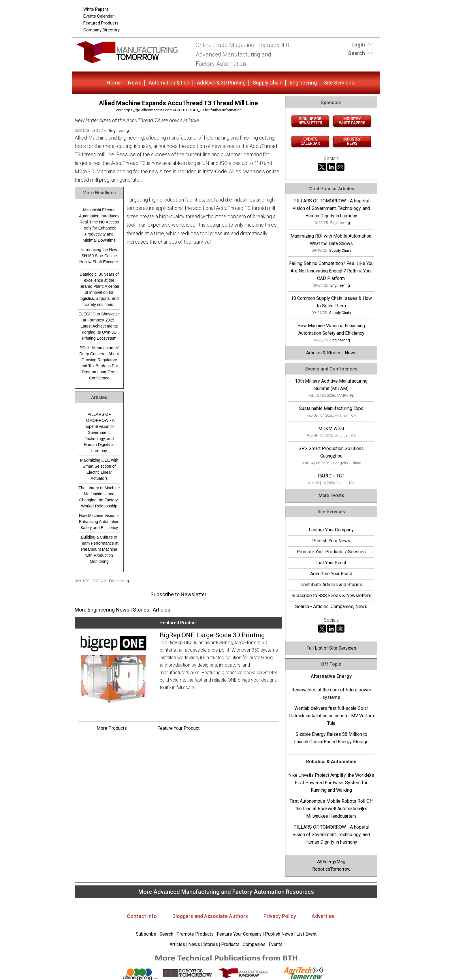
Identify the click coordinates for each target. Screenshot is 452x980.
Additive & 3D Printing (221, 83)
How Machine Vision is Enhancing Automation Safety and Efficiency (99, 522)
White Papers (96, 9)
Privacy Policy (280, 916)
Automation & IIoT (169, 83)
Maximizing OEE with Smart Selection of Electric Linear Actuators (99, 469)
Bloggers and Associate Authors (210, 916)
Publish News (279, 934)
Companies (254, 944)
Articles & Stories (324, 353)
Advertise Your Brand (331, 574)
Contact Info (142, 916)
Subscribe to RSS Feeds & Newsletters (331, 596)
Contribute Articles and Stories (331, 585)
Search (166, 934)
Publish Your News (331, 541)
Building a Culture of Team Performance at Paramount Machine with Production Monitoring (99, 549)
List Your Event (331, 563)
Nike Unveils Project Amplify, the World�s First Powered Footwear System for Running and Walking (331, 783)
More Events (331, 495)
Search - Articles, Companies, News (331, 606)
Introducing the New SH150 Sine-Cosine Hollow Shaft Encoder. (99, 256)
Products (230, 944)
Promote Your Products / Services (331, 552)
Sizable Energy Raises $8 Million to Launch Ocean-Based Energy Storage (331, 738)
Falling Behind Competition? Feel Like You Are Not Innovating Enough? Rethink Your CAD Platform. (331, 271)
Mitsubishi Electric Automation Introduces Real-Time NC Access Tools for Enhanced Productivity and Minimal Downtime (99, 225)
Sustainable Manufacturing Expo (331, 408)
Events (275, 944)
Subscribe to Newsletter (178, 594)
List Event (306, 934)
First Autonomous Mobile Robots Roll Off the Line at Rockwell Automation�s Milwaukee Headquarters (331, 809)
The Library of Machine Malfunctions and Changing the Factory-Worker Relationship (99, 497)
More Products (112, 728)
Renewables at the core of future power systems (331, 694)
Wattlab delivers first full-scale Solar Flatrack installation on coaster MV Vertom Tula (331, 716)
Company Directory (101, 30)
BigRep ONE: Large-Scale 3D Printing (212, 635)
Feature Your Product (178, 728)
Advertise (323, 916)
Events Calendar (99, 16)
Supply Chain (268, 83)
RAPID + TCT (331, 476)
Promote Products (195, 934)
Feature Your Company (331, 530)
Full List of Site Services (331, 648)
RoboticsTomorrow (331, 869)
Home (114, 83)
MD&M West (331, 429)
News (135, 83)
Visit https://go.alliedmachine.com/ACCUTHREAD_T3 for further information (179, 110)
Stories (141, 610)
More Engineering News (102, 610)
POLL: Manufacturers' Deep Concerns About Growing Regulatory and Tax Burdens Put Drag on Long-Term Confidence (99, 363)
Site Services (339, 83)
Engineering (303, 83)
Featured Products (101, 23)
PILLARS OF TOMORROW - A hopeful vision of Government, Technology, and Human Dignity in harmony (99, 432)
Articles (162, 610)
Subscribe (146, 934)
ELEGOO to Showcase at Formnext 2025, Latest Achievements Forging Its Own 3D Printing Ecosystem (99, 326)
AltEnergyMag (331, 862)
